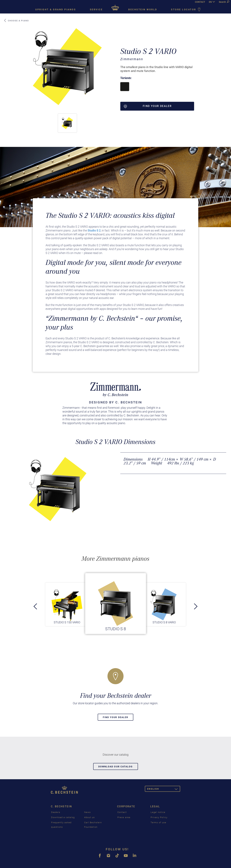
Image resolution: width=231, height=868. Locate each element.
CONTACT (200, 2)
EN (210, 2)
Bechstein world (143, 9)
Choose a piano (16, 21)
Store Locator (186, 10)
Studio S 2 (94, 230)
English (164, 789)
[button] (67, 123)
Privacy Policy (159, 817)
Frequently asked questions (61, 825)
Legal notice (158, 812)
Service (96, 9)
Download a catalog (63, 817)
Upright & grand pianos (56, 9)
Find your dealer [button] (148, 106)
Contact (122, 812)
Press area (124, 817)
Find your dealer (116, 717)
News (88, 812)
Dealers (56, 812)
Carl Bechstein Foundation (93, 825)
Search (224, 2)
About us (90, 817)
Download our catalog (116, 767)
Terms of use (158, 822)
